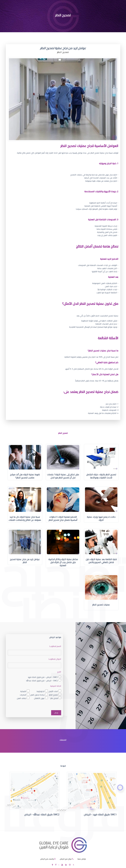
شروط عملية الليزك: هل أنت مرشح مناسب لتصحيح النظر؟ (25, 476)
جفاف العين (22, 698)
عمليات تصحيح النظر (101, 605)
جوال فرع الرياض (66, 859)
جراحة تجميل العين (37, 695)
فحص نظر (54, 698)
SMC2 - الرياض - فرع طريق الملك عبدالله (42, 681)
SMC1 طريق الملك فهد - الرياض (100, 814)
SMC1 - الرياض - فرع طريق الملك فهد (43, 677)
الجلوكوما (41, 691)
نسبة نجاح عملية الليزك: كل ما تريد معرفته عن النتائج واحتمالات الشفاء (25, 518)
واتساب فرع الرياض (47, 859)
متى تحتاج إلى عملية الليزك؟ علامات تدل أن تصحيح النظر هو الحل (63, 476)
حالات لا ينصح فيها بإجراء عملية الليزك (101, 518)
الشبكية (23, 691)
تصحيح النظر (53, 695)
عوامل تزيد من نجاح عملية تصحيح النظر (25, 561)
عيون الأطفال (39, 698)
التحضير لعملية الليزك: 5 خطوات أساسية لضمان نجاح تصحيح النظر (63, 518)
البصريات (23, 695)
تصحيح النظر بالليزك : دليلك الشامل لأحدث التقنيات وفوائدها (101, 476)
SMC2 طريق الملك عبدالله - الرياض (42, 814)
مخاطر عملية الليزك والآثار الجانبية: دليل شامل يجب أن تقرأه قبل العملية (63, 562)
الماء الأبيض (53, 691)
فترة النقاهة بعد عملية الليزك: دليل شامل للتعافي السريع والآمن (101, 561)
